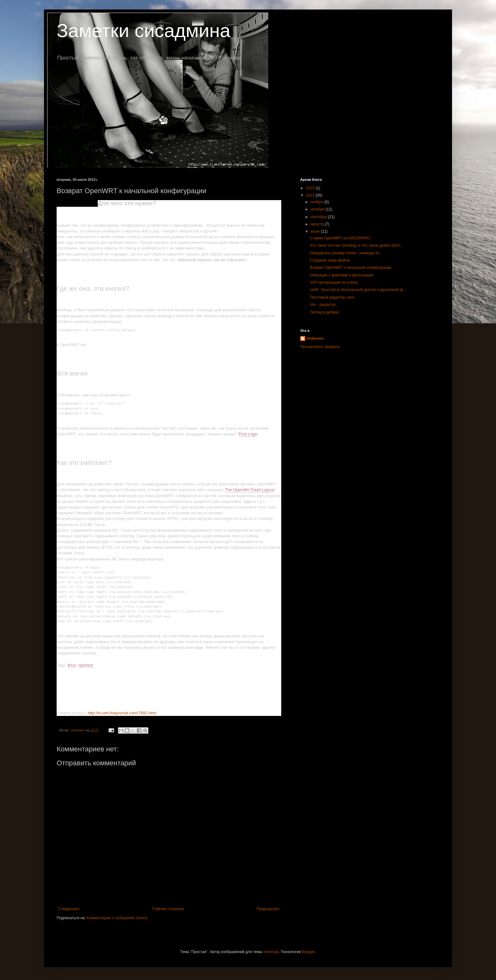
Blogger (308, 952)
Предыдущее (268, 909)
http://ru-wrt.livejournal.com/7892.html (122, 713)
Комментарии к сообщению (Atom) (117, 918)
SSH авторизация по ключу (334, 282)
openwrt (86, 665)
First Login (248, 434)
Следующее (69, 909)
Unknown (315, 338)
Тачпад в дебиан (324, 312)
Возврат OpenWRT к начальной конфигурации (350, 268)
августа (318, 224)
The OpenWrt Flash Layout (250, 490)
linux (72, 665)
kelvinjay (272, 952)
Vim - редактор (323, 305)
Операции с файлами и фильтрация (342, 275)
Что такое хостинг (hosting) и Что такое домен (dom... (356, 245)
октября (318, 209)
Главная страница (168, 909)
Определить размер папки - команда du (345, 253)
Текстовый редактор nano (332, 297)
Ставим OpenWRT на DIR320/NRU (340, 238)
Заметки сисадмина (143, 31)
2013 (311, 195)
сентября (319, 217)
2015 (311, 188)
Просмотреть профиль (320, 347)
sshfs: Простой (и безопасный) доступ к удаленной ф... (358, 290)
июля (316, 231)
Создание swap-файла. (330, 260)
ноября (317, 202)
